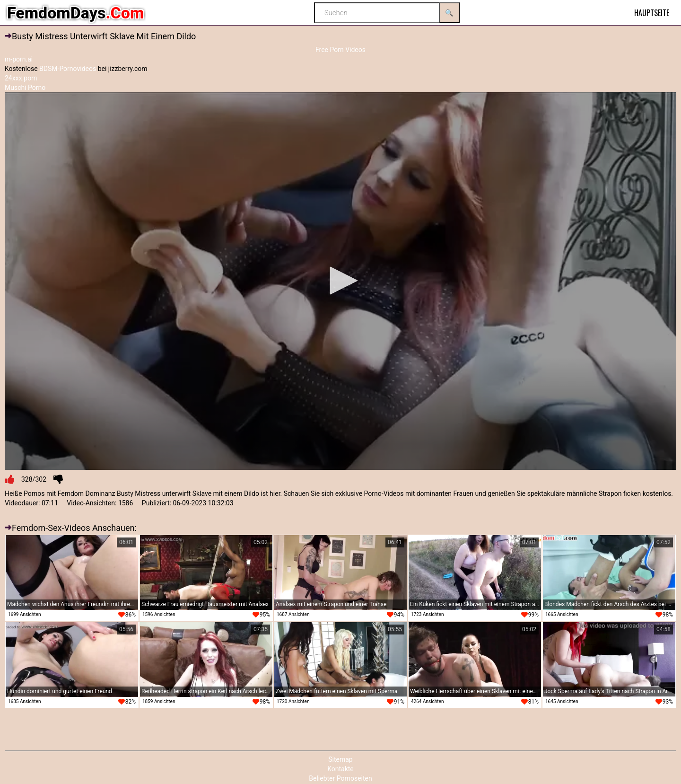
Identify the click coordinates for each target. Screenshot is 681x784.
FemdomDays (75, 13)
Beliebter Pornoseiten (340, 778)
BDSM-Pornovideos (68, 69)
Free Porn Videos (340, 50)
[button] (340, 281)
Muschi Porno (25, 88)
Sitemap (340, 759)
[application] (340, 281)
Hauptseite (652, 13)
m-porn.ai (19, 59)
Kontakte (340, 769)
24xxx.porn (21, 78)
